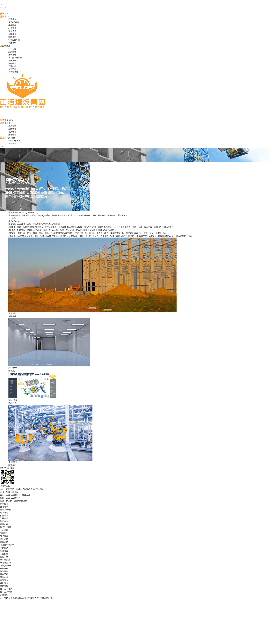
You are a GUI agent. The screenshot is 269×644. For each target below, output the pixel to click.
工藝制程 (12, 66)
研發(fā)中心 (5, 565)
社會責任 (12, 28)
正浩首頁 (5, 13)
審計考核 (12, 132)
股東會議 (12, 126)
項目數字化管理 (15, 58)
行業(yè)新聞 (14, 40)
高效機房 (12, 63)
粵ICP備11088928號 (44, 598)
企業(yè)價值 (14, 22)
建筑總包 (12, 55)
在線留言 (12, 143)
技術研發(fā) (7, 120)
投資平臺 (5, 123)
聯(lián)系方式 (15, 141)
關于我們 (5, 16)
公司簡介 (12, 19)
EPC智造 (12, 49)
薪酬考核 (12, 129)
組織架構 (12, 25)
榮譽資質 (12, 31)
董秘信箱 (12, 135)
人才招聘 (12, 43)
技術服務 (4, 571)
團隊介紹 (12, 37)
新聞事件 (12, 34)
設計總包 (12, 52)
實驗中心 (4, 568)
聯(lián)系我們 (7, 138)
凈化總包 (12, 60)
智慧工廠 (12, 69)
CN (1, 146)
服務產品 (5, 46)
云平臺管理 (13, 72)
